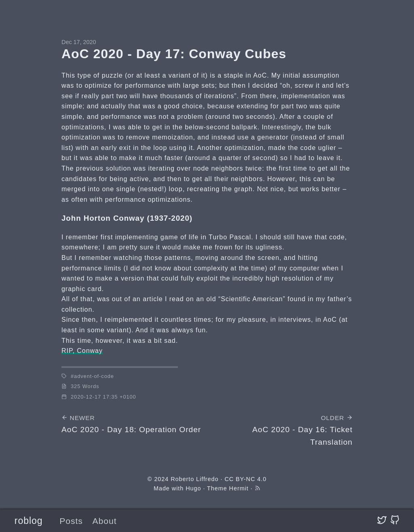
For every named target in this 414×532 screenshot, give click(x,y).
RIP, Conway (82, 351)
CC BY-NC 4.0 (245, 479)
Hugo (193, 488)
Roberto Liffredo (194, 479)
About (105, 521)
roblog (29, 521)
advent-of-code (94, 376)
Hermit (239, 488)
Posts (71, 521)
